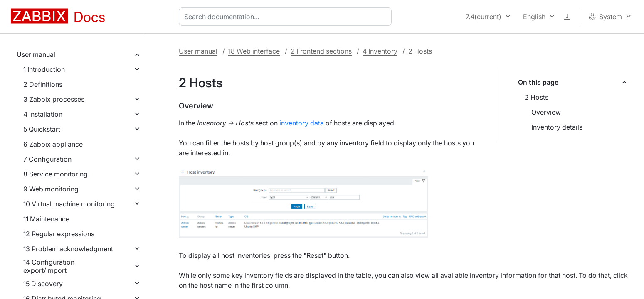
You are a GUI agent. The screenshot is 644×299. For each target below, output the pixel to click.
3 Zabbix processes (54, 99)
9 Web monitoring (51, 189)
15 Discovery (43, 284)
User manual (36, 54)
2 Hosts (537, 97)
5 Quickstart (42, 129)
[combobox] (287, 17)
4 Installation (43, 114)
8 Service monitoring (56, 174)
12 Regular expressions (59, 234)
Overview (546, 112)
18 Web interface (254, 51)
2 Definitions (43, 84)
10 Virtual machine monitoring (69, 204)
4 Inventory (380, 51)
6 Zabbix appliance (53, 144)
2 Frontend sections (321, 51)
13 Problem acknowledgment (68, 249)
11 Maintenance (46, 219)
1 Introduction (44, 69)
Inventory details (557, 127)
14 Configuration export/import (49, 266)
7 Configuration (47, 159)
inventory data (302, 123)
